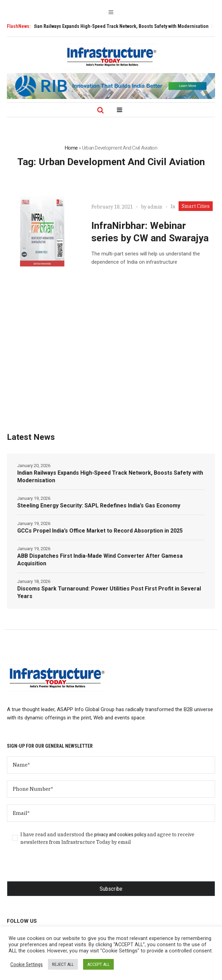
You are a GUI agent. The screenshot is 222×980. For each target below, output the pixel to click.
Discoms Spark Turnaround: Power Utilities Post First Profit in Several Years (109, 592)
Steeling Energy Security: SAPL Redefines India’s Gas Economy (99, 506)
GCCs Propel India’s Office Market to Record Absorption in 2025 (100, 531)
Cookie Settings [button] (27, 964)
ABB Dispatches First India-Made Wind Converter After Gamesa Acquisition (100, 560)
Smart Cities (196, 206)
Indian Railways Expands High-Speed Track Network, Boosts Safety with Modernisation (123, 26)
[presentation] (59, 868)
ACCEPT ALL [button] (98, 964)
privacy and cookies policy (120, 835)
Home (71, 148)
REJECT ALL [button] (63, 964)
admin (155, 207)
